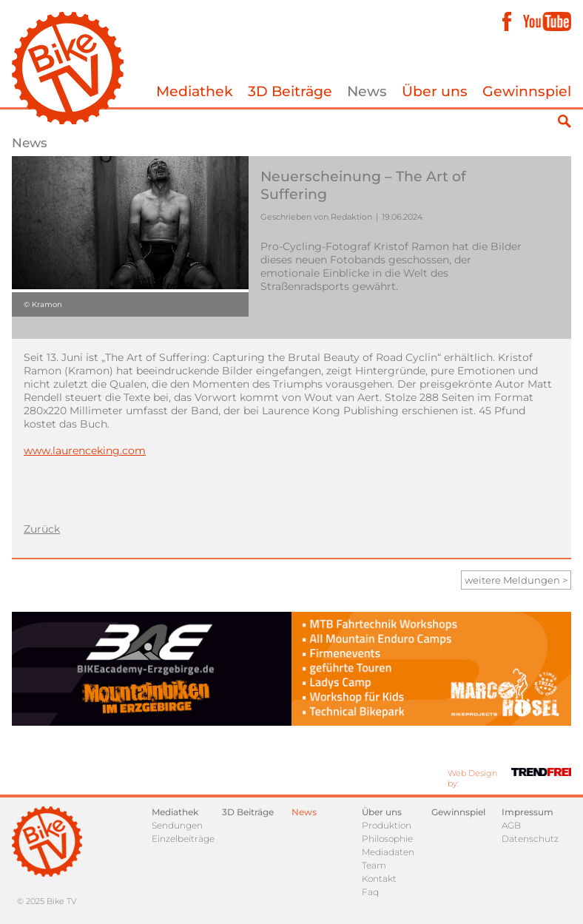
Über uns (435, 91)
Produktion (387, 825)
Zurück (42, 529)
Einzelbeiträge (183, 839)
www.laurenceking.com (85, 451)
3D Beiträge (290, 91)
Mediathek (195, 91)
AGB (511, 825)
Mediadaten (388, 852)
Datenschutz (530, 839)
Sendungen (177, 825)
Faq (370, 892)
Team (374, 865)
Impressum (528, 812)
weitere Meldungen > (516, 580)
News (367, 91)
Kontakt (379, 879)
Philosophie (387, 839)
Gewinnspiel (527, 91)
